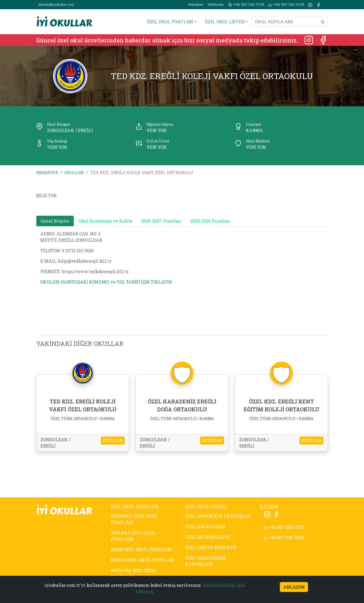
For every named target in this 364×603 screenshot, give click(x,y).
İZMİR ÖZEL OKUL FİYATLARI (141, 549)
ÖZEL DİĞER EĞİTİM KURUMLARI (205, 561)
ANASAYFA (47, 173)
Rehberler (216, 5)
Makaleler (196, 5)
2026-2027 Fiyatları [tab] (161, 221)
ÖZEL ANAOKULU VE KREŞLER (218, 516)
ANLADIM (294, 587)
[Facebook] (323, 39)
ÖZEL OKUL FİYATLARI (135, 506)
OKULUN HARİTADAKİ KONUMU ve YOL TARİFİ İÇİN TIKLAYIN (106, 282)
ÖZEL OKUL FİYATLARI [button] (170, 22)
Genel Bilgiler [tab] (55, 221)
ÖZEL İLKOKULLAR (205, 526)
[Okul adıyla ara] (285, 22)
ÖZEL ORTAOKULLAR (207, 537)
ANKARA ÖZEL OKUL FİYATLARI (133, 536)
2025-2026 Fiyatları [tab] (210, 221)
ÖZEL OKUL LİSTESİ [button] (225, 22)
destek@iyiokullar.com (56, 5)
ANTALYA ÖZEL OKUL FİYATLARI (133, 574)
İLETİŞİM (269, 506)
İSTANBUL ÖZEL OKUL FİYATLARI (134, 519)
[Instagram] (309, 39)
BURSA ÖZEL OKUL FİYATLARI (143, 560)
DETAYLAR (113, 441)
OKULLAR (74, 173)
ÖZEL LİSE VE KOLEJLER (211, 547)
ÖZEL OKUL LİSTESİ (206, 506)
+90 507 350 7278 (246, 5)
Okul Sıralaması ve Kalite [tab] (105, 221)
